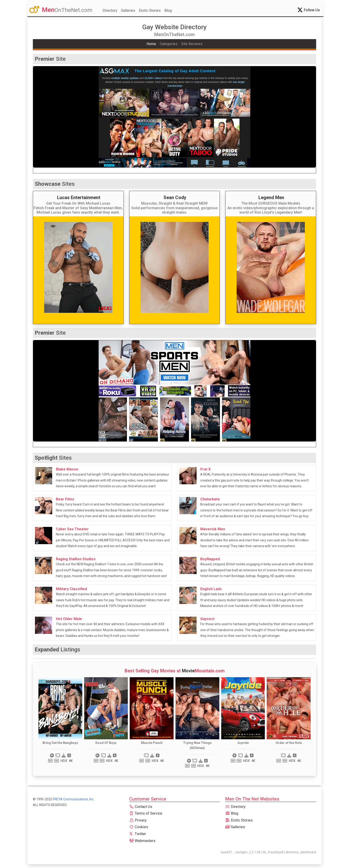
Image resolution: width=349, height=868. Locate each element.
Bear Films (65, 499)
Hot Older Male (69, 619)
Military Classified (71, 589)
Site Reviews (192, 44)
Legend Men (271, 197)
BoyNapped (210, 559)
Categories (169, 44)
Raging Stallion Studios (76, 559)
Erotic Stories (150, 10)
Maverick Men (213, 529)
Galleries (128, 10)
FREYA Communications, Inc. (74, 799)
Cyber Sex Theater (72, 529)
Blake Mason (67, 469)
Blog (168, 10)
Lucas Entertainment (79, 197)
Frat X (205, 469)
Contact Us (141, 807)
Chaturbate (210, 499)
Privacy (138, 820)
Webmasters (142, 841)
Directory (110, 10)
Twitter (138, 834)
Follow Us (309, 10)
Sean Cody (175, 197)
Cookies (139, 827)
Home (151, 44)
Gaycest (207, 619)
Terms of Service (146, 813)
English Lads (211, 589)
